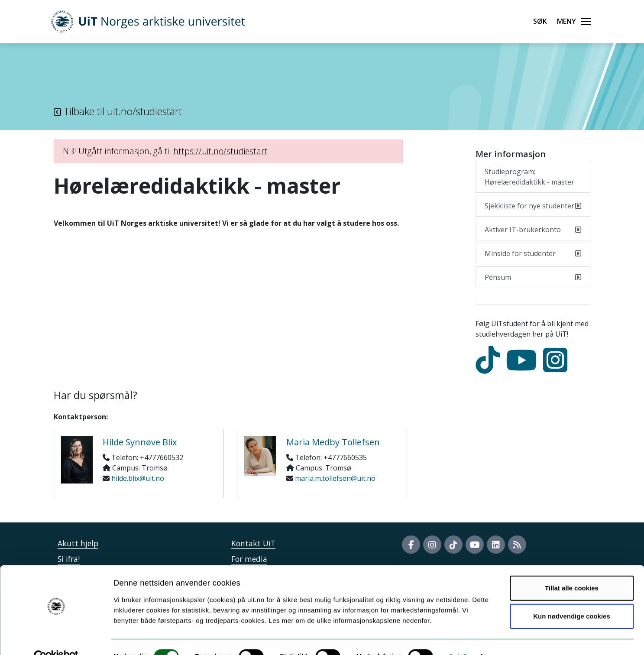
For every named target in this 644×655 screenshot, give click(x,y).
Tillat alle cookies (572, 569)
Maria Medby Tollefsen (333, 442)
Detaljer (461, 638)
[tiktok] (490, 368)
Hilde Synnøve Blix (140, 442)
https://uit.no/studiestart (220, 151)
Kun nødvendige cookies (572, 598)
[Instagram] (557, 368)
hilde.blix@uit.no (138, 478)
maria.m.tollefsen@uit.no (335, 478)
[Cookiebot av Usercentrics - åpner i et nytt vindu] (56, 638)
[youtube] (524, 368)
